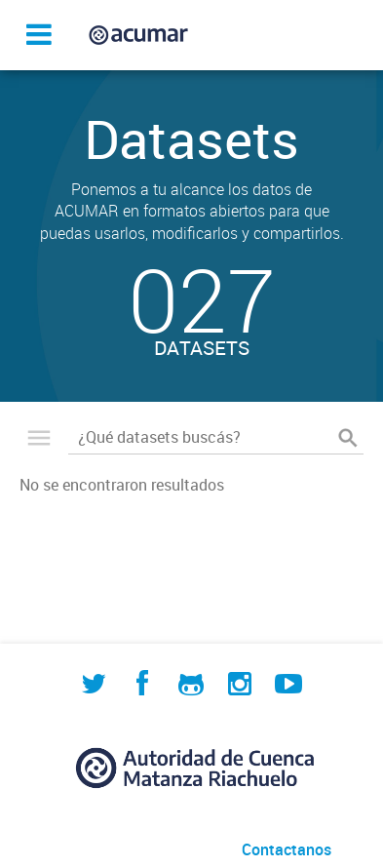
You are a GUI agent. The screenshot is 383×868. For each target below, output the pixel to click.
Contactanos (287, 849)
